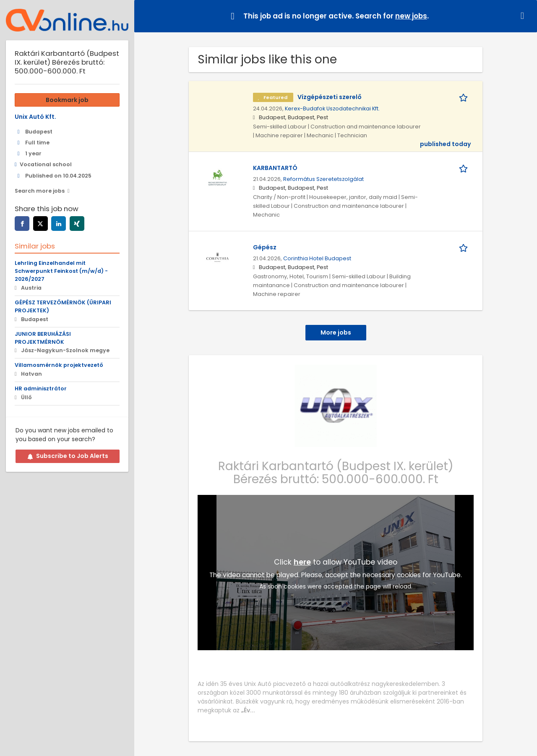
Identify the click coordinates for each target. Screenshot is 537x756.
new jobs (411, 16)
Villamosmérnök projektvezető (59, 365)
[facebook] (22, 224)
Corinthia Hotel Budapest (317, 258)
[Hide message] (524, 16)
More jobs (336, 332)
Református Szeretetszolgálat (323, 179)
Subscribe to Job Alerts (68, 456)
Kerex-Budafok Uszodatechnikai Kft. (332, 109)
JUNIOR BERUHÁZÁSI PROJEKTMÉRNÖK (43, 338)
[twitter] (40, 224)
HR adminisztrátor (41, 388)
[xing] (77, 224)
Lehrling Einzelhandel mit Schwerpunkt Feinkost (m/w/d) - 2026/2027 (61, 271)
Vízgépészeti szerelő (330, 97)
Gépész (265, 247)
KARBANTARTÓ (275, 168)
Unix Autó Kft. (35, 117)
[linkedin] (59, 224)
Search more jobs (40, 191)
